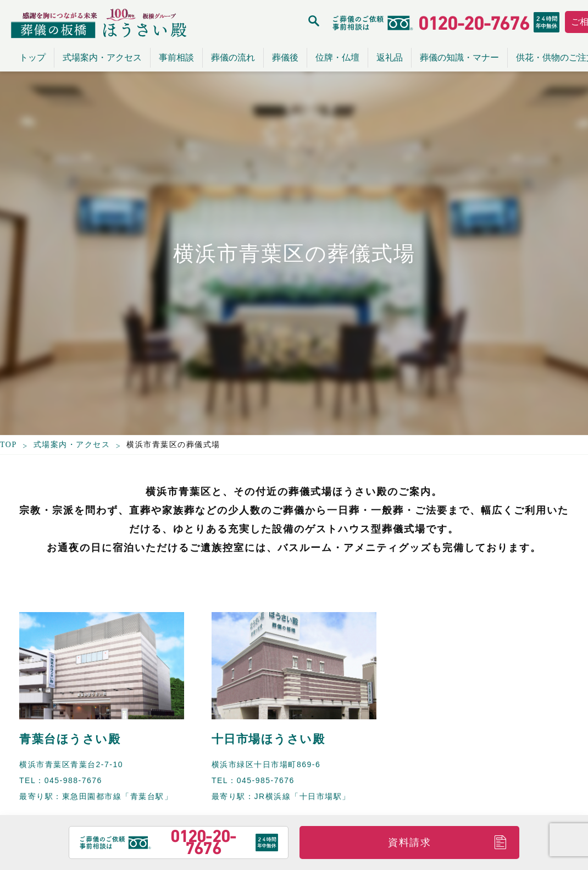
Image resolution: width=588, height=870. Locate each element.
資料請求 (409, 843)
